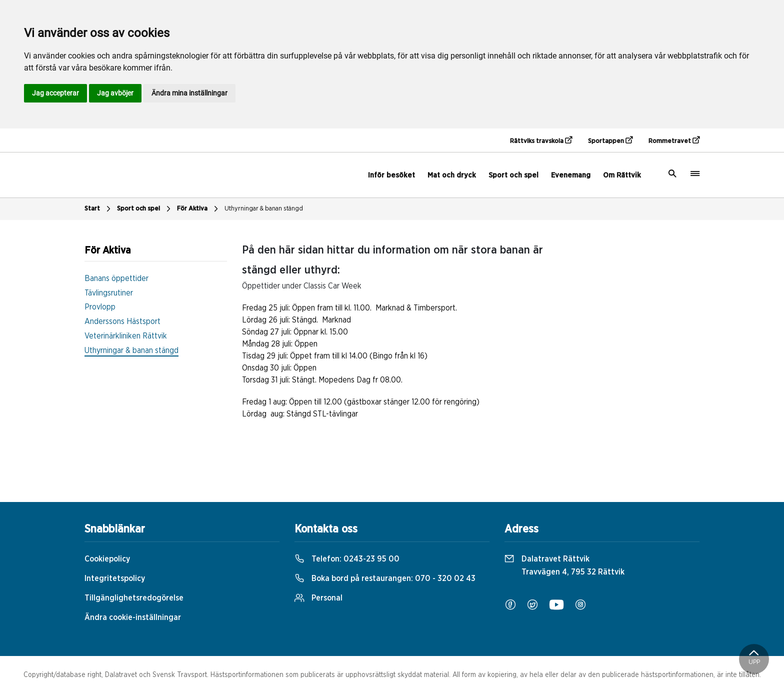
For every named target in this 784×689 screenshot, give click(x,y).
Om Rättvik (622, 175)
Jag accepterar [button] (55, 93)
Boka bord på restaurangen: (385, 578)
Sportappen (610, 140)
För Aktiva (199, 209)
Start (99, 209)
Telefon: (347, 559)
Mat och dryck (452, 175)
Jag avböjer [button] (115, 93)
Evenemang (571, 175)
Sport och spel (513, 175)
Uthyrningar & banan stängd (264, 209)
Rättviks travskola (541, 140)
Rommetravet (674, 140)
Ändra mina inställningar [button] (189, 93)
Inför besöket (391, 175)
